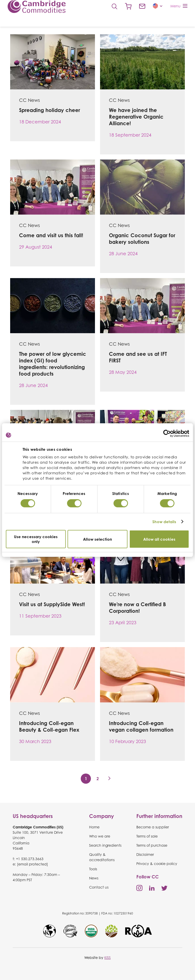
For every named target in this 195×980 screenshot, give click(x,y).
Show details (164, 521)
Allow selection (97, 539)
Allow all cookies (159, 539)
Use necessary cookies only (36, 539)
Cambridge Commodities (37, 6)
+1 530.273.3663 (30, 859)
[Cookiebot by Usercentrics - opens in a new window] (167, 433)
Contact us (142, 6)
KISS (108, 958)
